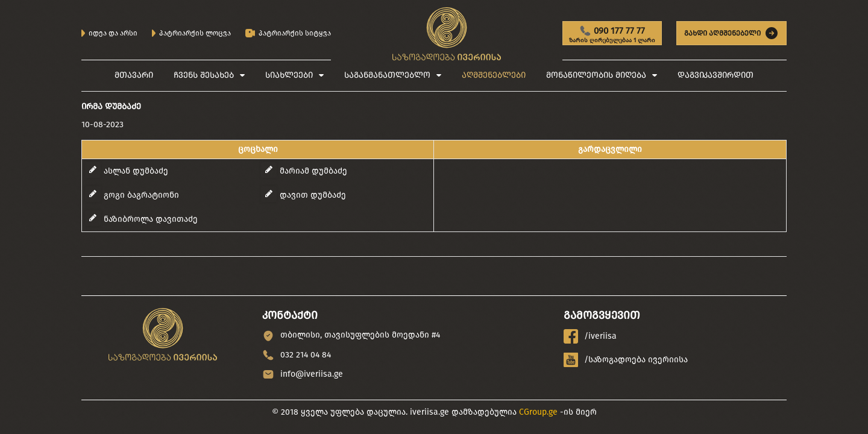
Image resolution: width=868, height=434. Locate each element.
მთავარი (134, 75)
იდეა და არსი (109, 33)
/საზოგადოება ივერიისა (626, 360)
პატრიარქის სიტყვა (288, 33)
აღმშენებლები (494, 75)
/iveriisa (590, 336)
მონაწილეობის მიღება (596, 75)
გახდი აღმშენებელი (731, 33)
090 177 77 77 (612, 35)
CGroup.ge (538, 412)
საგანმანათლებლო (387, 75)
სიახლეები (289, 75)
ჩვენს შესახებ (204, 75)
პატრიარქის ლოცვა (191, 33)
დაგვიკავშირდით (715, 75)
